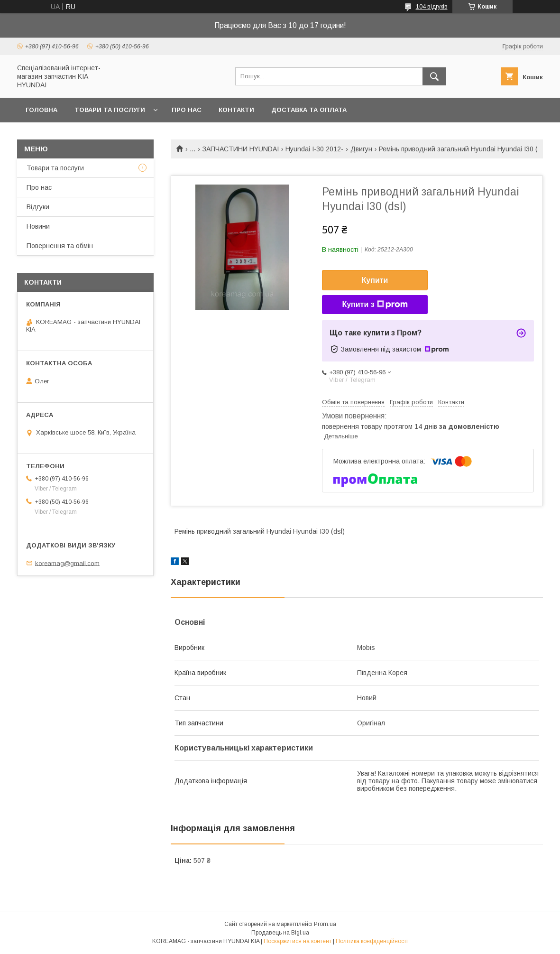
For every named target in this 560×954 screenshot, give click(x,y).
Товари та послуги (110, 110)
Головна (41, 110)
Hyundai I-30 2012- (314, 149)
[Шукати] (434, 76)
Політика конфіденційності (372, 941)
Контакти (236, 110)
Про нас (187, 110)
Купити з (375, 305)
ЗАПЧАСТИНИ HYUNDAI (241, 149)
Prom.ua (325, 924)
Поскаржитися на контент (298, 941)
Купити (375, 280)
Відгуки (38, 207)
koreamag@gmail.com (67, 563)
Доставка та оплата (309, 110)
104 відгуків (432, 7)
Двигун (361, 149)
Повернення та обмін (60, 246)
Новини (38, 226)
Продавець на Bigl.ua (280, 933)
